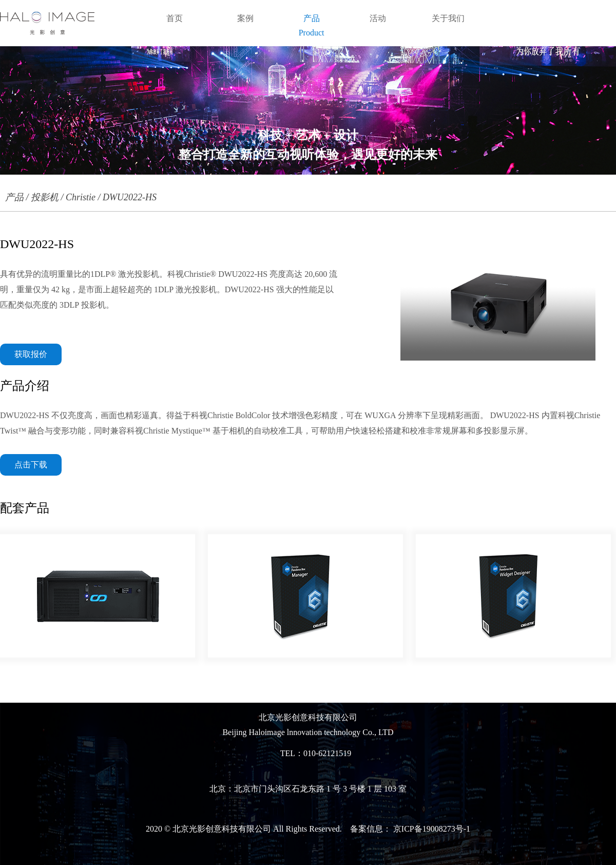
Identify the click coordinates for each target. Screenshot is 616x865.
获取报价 (31, 354)
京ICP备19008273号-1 (431, 829)
